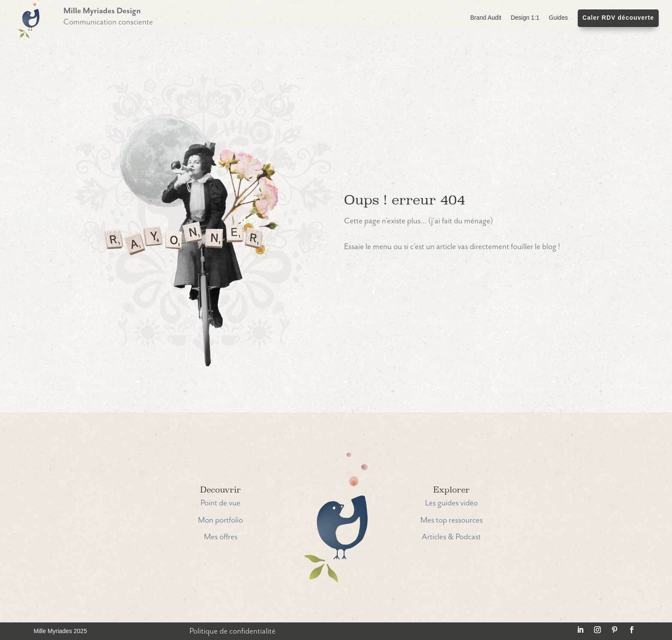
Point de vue (220, 503)
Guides (558, 18)
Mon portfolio (220, 520)
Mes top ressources (451, 520)
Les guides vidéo (451, 503)
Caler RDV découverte (618, 18)
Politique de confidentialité (232, 631)
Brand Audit (486, 18)
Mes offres (221, 537)
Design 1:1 (525, 18)
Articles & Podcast (451, 537)
